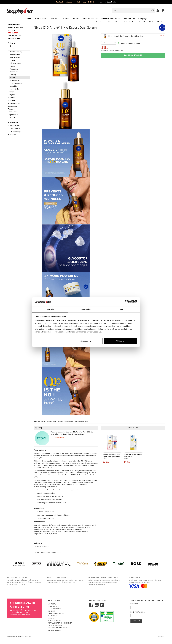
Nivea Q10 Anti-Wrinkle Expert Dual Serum (152, 22)
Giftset (13, 61)
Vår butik (12, 135)
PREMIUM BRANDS (15, 28)
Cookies (51, 618)
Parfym (12, 92)
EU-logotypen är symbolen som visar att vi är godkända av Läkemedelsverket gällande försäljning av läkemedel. (106, 581)
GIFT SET (11, 30)
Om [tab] (122, 309)
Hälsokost (55, 19)
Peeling (13, 75)
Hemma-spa (12, 112)
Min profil (52, 604)
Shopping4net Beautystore (59, 628)
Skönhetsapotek (14, 103)
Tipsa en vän (82, 422)
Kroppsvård (14, 89)
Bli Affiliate (53, 616)
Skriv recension (66, 422)
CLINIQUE (12, 118)
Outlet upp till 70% (85, 2)
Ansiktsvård (15, 55)
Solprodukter (15, 81)
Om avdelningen (15, 132)
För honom (12, 98)
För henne (119, 22)
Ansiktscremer (16, 52)
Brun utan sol (15, 58)
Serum (134, 22)
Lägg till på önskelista (45, 422)
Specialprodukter (16, 83)
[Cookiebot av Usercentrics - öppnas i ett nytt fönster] (127, 302)
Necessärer (14, 69)
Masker (13, 66)
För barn (12, 101)
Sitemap (28, 637)
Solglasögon (12, 106)
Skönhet (28, 19)
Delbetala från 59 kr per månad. (113, 51)
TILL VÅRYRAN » (57, 437)
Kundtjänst (13, 123)
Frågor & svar (14, 126)
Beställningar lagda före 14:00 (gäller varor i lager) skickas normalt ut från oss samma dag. (66, 580)
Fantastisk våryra (64, 2)
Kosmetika (14, 86)
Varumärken (129, 19)
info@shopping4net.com (20, 615)
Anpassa (86, 341)
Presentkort (14, 39)
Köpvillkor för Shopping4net (60, 623)
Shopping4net (101, 22)
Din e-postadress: (138, 612)
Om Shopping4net (55, 626)
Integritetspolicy (55, 621)
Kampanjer (143, 19)
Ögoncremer (15, 72)
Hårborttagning (16, 63)
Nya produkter (15, 36)
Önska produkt (14, 129)
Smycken (13, 95)
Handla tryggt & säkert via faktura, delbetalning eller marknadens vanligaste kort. (147, 582)
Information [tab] (86, 309)
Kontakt (51, 611)
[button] (163, 10)
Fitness (76, 19)
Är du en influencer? (56, 614)
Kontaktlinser (41, 19)
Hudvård (127, 22)
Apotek (66, 19)
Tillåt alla (120, 341)
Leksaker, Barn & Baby (111, 19)
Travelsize (12, 109)
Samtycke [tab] (50, 309)
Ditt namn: (135, 604)
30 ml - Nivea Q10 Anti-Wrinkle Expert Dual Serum (133, 36)
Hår (11, 46)
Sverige (162, 637)
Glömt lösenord (55, 609)
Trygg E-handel (54, 630)
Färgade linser (13, 115)
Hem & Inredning (90, 19)
